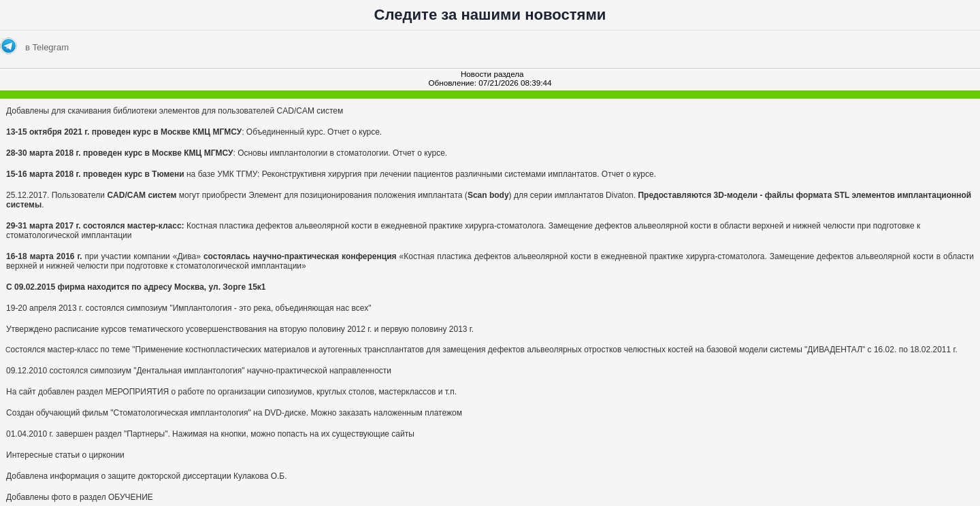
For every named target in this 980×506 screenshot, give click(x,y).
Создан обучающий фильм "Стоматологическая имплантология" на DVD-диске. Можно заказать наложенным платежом (234, 413)
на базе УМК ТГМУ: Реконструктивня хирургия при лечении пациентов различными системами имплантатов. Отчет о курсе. (331, 174)
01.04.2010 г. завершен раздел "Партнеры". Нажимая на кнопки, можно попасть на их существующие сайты (210, 434)
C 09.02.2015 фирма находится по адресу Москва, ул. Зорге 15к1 (136, 287)
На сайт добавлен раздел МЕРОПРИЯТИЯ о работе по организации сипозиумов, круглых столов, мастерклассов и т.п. (231, 392)
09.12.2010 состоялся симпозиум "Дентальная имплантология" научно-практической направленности (199, 371)
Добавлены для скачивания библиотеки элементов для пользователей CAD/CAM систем (175, 111)
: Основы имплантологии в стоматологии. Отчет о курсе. (227, 153)
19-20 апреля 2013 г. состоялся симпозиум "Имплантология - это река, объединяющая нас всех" (189, 308)
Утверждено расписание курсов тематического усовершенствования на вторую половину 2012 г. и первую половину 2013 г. (240, 329)
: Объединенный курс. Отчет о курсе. (194, 132)
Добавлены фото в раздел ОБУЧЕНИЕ (80, 497)
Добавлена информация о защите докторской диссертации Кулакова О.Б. (147, 476)
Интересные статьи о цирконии (65, 455)
